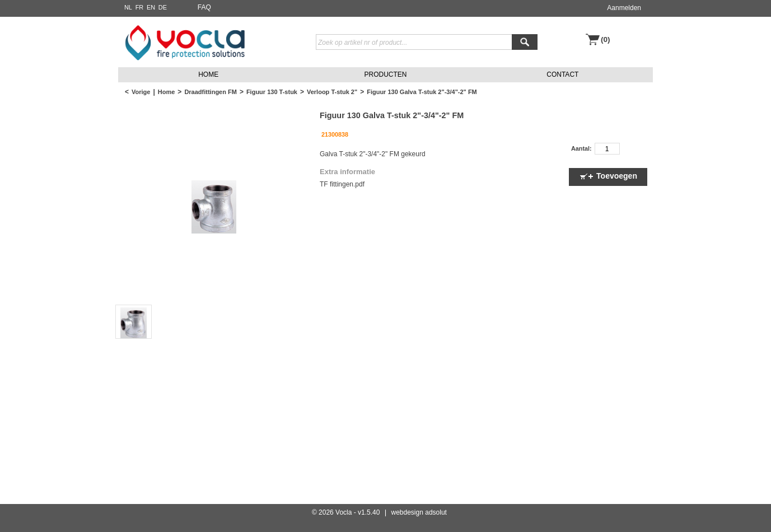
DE (163, 7)
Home (167, 92)
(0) (606, 39)
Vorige (141, 92)
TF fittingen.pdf (342, 184)
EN (151, 7)
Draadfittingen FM (211, 92)
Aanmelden (624, 8)
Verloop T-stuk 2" (332, 92)
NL (128, 7)
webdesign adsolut (419, 512)
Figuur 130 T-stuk (272, 92)
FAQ (204, 7)
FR (140, 7)
